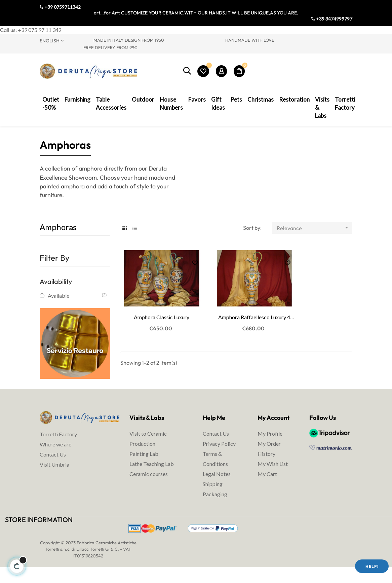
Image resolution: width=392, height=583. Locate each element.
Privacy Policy (219, 457)
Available (75, 309)
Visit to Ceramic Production (148, 452)
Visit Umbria (54, 478)
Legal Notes (217, 488)
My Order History (269, 462)
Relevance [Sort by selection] (315, 242)
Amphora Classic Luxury (155, 323)
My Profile (270, 447)
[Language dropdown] (62, 40)
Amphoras (58, 241)
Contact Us (53, 468)
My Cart (267, 488)
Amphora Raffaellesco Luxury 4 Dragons (236, 323)
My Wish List (273, 478)
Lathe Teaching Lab (152, 478)
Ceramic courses (149, 488)
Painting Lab (144, 467)
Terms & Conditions (215, 472)
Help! (372, 566)
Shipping (213, 498)
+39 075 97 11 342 (40, 30)
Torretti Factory (58, 448)
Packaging (215, 508)
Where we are (55, 458)
